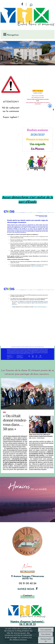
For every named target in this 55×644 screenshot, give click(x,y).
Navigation (13, 35)
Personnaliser (46, 640)
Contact (27, 595)
